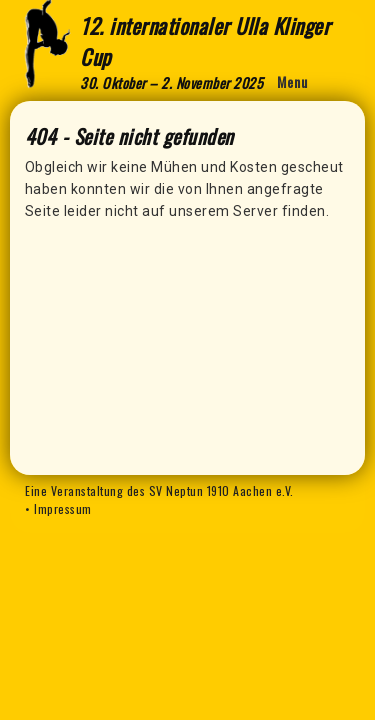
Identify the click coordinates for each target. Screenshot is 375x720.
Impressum (63, 508)
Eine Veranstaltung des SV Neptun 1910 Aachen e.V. (159, 490)
